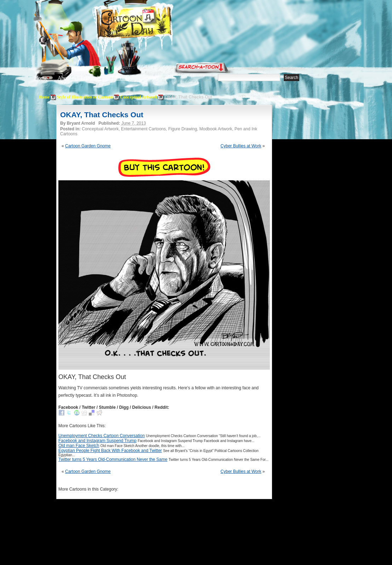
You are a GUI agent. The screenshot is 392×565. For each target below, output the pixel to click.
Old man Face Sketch (79, 446)
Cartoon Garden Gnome (88, 146)
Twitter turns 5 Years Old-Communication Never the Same (113, 459)
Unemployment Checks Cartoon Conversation (102, 436)
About (64, 78)
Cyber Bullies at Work (241, 146)
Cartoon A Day (151, 24)
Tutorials (120, 78)
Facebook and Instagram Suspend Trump (97, 441)
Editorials (91, 78)
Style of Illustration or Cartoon (85, 97)
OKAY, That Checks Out (102, 115)
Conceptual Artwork (139, 97)
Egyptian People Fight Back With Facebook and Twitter (110, 451)
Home (41, 78)
